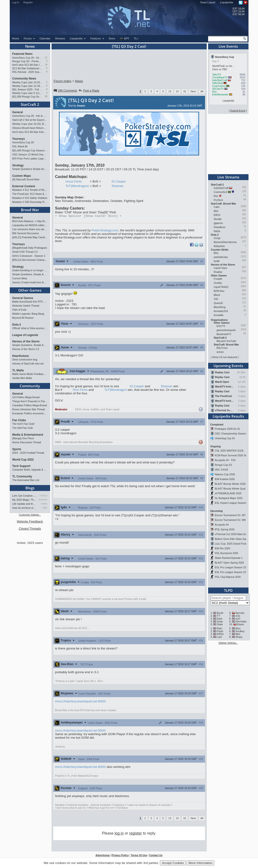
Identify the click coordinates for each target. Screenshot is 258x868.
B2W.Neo (219, 291)
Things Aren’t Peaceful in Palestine (30, 401)
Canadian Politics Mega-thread (30, 405)
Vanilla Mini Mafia (22, 378)
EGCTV (221, 326)
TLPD (228, 590)
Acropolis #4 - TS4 (225, 460)
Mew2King (220, 307)
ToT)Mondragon (115, 390)
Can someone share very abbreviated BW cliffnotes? (30, 229)
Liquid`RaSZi (221, 287)
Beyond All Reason (23, 318)
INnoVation (242, 621)
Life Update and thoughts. (25, 504)
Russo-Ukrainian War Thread (29, 409)
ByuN (220, 613)
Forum (29, 38)
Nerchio (240, 613)
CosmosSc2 (219, 86)
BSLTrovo (222, 348)
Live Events (228, 46)
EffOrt (217, 215)
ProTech (218, 200)
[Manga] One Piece (23, 438)
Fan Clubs (19, 420)
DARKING (43, 500)
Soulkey (240, 631)
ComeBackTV (220, 77)
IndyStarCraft (220, 80)
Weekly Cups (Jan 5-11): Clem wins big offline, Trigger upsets (27, 93)
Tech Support (21, 466)
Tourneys (19, 139)
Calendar (45, 38)
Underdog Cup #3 (225, 438)
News (30, 46)
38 (46, 96)
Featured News (22, 54)
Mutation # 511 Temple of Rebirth (30, 190)
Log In (16, 2)
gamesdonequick (226, 330)
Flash (220, 631)
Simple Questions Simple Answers (30, 169)
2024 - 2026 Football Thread (28, 453)
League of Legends (25, 335)
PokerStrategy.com (105, 231)
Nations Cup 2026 (225, 474)
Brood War (30, 210)
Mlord (217, 295)
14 (46, 65)
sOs (238, 616)
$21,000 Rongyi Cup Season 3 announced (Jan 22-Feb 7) (27, 97)
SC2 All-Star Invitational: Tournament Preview (27, 68)
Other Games (30, 290)
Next (193, 91)
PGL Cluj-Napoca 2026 (228, 577)
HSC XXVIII (221, 470)
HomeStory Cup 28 (23, 142)
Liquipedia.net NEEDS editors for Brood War (30, 225)
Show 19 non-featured (225, 357)
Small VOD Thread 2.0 (25, 252)
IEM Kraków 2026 (225, 479)
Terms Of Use (139, 856)
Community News (24, 79)
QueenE (218, 303)
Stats (220, 624)
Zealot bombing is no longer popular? (30, 270)
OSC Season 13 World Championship (30, 154)
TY (219, 616)
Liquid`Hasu (221, 268)
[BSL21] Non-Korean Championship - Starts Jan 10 (30, 260)
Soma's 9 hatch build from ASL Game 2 (30, 282)
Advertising (103, 856)
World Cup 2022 (23, 460)
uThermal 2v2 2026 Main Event (232, 534)
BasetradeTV (224, 334)
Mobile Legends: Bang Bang (28, 314)
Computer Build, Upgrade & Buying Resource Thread (30, 470)
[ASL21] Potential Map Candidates (30, 237)
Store (112, 38)
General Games (23, 298)
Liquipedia (227, 2)
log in (119, 834)
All (202, 91)
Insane (81, 106)
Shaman (118, 186)
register (136, 834)
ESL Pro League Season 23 (230, 567)
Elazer (241, 624)
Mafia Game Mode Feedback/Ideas (30, 374)
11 (46, 58)
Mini (216, 211)
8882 (45, 508)
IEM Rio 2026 (222, 548)
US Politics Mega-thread (26, 397)
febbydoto (219, 246)
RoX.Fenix (80, 390)
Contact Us (156, 856)
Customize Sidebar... (30, 515)
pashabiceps (221, 257)
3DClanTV (218, 89)
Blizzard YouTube (227, 341)
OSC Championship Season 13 (232, 434)
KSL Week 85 (20, 146)
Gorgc (217, 238)
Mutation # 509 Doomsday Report (30, 202)
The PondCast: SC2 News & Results (30, 194)
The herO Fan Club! (24, 424)
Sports (17, 449)
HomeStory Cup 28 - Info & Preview (27, 58)
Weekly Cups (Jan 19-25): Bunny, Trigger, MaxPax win (27, 82)
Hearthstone (21, 356)
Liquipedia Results (228, 416)
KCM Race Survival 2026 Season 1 (235, 455)
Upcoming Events (228, 366)
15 (185, 91)
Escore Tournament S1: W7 (230, 515)
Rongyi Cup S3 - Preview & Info (27, 61)
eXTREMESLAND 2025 (228, 493)
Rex (214, 92)
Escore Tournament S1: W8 (230, 520)
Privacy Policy (120, 856)
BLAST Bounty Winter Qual (230, 489)
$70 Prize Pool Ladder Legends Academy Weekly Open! (30, 159)
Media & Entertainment (28, 435)
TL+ (136, 38)
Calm (217, 207)
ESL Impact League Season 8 (232, 503)
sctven (220, 352)
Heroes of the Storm (26, 341)
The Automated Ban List (26, 480)
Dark (220, 619)
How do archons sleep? (25, 508)
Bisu (238, 628)
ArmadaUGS (221, 311)
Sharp (239, 637)
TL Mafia (18, 370)
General (18, 112)
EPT (124, 39)
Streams (60, 38)
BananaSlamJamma (225, 242)
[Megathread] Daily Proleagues (30, 248)
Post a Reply (89, 91)
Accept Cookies (173, 863)
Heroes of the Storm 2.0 (26, 349)
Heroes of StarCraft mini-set (28, 364)
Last (219, 637)
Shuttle (218, 219)
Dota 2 (17, 325)
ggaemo (218, 223)
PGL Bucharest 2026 (227, 553)
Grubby (218, 283)
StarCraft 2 (30, 104)
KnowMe (219, 315)
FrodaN (218, 279)
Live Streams (228, 177)
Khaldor (218, 272)
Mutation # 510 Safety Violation (30, 198)
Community (30, 386)
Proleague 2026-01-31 (227, 429)
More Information (200, 863)
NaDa (217, 231)
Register (28, 2)
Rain (220, 628)
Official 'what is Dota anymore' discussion (30, 328)
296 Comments (65, 91)
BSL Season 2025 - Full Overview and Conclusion (27, 89)
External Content (24, 186)
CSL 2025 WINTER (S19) (229, 451)
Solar (220, 621)
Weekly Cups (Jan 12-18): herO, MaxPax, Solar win (27, 86)
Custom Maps (22, 176)
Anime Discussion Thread (27, 442)
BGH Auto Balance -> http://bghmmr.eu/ (30, 221)
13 (170, 91)
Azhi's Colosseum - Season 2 (29, 256)
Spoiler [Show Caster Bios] (88, 216)
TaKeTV (217, 75)
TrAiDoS (43, 496)
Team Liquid (208, 2)
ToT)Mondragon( (77, 186)
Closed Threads (30, 529)
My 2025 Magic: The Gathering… (25, 500)
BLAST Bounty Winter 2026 (230, 484)
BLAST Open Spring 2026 (229, 563)
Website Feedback (30, 521)
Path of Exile (19, 310)
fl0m (216, 253)
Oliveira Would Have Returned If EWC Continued (30, 128)
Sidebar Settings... (228, 643)
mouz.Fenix (74, 181)
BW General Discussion (26, 233)
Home (16, 38)
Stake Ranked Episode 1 (229, 558)
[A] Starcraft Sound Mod (26, 179)
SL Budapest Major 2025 (229, 498)
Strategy (18, 165)
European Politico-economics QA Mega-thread (30, 413)
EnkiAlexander (220, 94)
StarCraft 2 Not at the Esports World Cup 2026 (30, 120)
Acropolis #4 (222, 525)
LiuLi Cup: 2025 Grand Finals (231, 544)
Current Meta (20, 278)
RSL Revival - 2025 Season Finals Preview (27, 72)
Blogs (30, 488)
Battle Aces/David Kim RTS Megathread (30, 302)
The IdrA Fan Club (23, 428)
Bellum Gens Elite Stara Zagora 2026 (236, 539)
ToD (216, 299)
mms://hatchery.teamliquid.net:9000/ (81, 702)
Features (97, 38)
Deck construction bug (25, 359)
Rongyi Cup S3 (223, 465)
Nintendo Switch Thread (26, 306)
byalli (217, 261)
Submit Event (238, 111)
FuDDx (44, 504)
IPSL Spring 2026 (225, 529)
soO (238, 619)
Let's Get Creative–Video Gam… (25, 496)
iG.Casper (119, 181)
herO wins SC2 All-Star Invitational (27, 65)
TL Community (22, 476)
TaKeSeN (217, 83)
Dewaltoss (220, 227)
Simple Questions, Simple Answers (30, 274)
